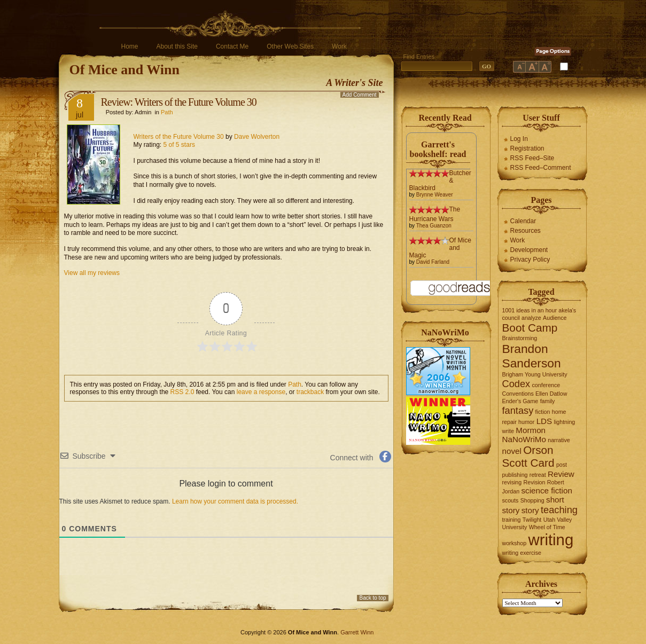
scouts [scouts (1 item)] (511, 500)
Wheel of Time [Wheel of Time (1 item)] (547, 527)
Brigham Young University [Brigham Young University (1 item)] (535, 374)
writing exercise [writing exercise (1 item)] (522, 553)
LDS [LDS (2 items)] (544, 421)
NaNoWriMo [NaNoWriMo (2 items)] (524, 439)
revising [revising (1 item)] (512, 482)
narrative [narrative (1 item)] (559, 440)
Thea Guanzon (434, 226)
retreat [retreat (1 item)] (538, 475)
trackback (310, 392)
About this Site (177, 46)
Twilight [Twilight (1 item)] (532, 520)
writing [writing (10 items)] (551, 540)
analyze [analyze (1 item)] (531, 318)
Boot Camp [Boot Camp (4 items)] (530, 328)
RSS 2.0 (182, 392)
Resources (526, 231)
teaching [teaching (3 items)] (559, 510)
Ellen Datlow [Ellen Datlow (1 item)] (551, 394)
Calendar (523, 221)
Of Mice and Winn (124, 70)
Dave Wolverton (257, 137)
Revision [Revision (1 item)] (535, 482)
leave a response (261, 392)
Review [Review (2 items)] (561, 474)
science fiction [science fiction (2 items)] (546, 490)
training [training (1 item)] (512, 520)
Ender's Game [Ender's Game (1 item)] (520, 401)
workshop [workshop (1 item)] (515, 543)
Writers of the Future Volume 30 (179, 137)
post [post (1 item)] (562, 465)
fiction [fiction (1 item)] (543, 412)
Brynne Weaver (435, 195)
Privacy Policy (530, 260)
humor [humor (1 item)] (526, 422)
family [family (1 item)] (548, 401)
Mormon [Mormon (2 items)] (531, 430)
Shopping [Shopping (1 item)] (532, 500)
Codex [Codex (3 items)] (516, 384)
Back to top (372, 598)
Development (529, 250)
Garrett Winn (357, 632)
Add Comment (360, 95)
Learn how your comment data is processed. (235, 501)
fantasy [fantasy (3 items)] (518, 410)
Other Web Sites (290, 46)
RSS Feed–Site (532, 158)
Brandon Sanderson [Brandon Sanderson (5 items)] (532, 356)
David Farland (433, 262)
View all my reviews (92, 273)
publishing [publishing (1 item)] (515, 475)
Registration (527, 148)
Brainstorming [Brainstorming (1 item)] (520, 338)
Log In (519, 139)
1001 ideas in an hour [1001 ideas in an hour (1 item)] (530, 310)
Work (339, 46)
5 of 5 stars (179, 145)
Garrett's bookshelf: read (438, 149)
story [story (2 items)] (530, 510)
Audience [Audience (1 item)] (555, 318)
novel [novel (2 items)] (512, 451)
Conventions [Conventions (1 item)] (518, 394)
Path (167, 112)
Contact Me (232, 46)
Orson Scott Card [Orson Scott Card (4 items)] (528, 456)
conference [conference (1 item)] (546, 385)
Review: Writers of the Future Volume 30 (179, 102)
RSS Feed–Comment (541, 168)
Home (130, 46)
